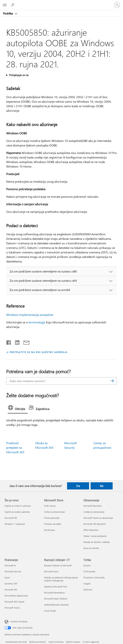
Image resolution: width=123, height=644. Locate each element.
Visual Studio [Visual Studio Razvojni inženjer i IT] (50, 611)
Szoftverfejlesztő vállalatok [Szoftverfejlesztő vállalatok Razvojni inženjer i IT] (56, 605)
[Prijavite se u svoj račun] (117, 5)
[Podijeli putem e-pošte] (25, 342)
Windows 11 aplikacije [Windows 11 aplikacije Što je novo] (15, 524)
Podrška (8, 13)
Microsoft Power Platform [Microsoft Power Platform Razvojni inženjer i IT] (56, 599)
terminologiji (37, 322)
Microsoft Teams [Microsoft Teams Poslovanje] (12, 608)
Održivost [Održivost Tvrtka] (88, 590)
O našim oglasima (91, 642)
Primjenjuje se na (19, 75)
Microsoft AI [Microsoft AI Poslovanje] (10, 565)
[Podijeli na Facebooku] (9, 342)
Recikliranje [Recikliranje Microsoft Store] (49, 530)
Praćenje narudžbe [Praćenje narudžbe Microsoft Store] (53, 524)
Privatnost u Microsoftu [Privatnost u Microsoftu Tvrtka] (94, 577)
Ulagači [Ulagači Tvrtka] (87, 584)
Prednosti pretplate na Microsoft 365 (15, 447)
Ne (102, 486)
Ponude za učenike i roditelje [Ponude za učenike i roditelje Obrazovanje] (97, 542)
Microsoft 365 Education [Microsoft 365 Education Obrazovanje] (95, 524)
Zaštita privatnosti (38, 642)
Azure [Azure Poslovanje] (7, 577)
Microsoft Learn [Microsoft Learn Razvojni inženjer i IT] (51, 571)
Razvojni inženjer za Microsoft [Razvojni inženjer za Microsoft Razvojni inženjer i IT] (58, 565)
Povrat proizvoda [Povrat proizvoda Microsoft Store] (52, 518)
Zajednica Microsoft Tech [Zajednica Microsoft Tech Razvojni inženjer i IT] (56, 587)
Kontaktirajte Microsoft (16, 642)
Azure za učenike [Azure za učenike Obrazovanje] (91, 548)
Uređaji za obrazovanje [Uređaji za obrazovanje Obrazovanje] (94, 512)
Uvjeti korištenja (56, 642)
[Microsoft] (61, 3)
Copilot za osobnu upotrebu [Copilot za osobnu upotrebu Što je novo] (17, 512)
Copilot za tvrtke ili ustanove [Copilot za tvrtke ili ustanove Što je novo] (18, 506)
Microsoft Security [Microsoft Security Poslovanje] (13, 571)
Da (78, 486)
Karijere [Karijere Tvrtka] (87, 565)
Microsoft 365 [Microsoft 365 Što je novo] (11, 518)
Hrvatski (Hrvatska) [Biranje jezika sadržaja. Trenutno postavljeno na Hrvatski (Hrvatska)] (19, 621)
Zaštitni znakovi (73, 642)
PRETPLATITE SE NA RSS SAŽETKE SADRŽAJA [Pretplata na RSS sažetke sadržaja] (39, 352)
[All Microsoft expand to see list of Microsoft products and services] (5, 5)
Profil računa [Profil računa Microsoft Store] (50, 506)
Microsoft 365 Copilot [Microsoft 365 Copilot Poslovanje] (14, 602)
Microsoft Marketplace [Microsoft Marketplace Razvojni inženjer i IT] (54, 593)
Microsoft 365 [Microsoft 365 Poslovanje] (11, 590)
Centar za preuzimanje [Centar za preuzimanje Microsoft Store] (54, 512)
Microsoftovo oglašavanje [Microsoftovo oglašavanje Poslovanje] (16, 596)
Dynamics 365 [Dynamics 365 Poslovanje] (11, 584)
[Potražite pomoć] (13, 5)
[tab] (18, 409)
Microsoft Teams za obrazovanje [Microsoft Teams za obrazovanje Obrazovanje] (98, 518)
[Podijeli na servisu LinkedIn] (16, 342)
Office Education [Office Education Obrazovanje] (91, 530)
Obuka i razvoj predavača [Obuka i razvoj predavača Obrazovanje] (95, 536)
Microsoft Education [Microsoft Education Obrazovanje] (93, 506)
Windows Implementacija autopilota (30, 315)
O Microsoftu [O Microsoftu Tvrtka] (89, 571)
